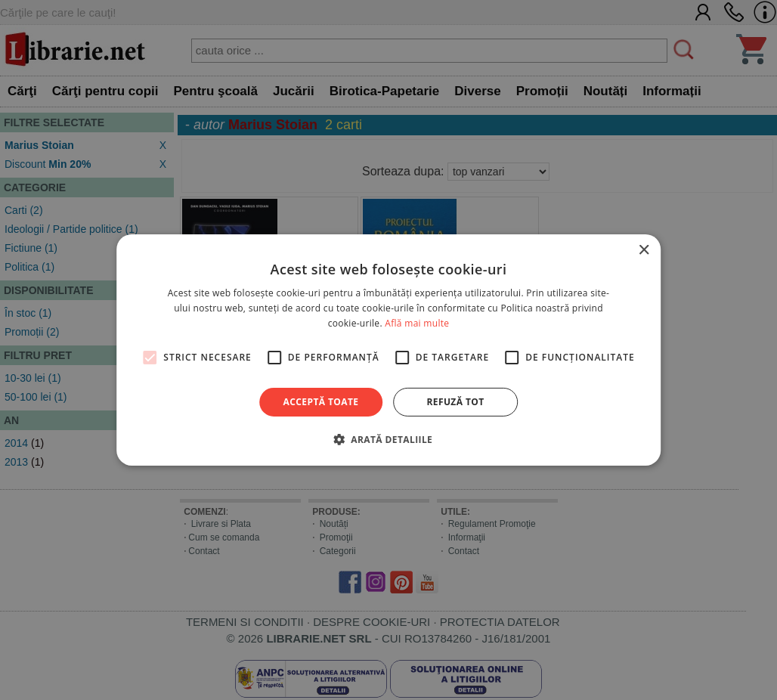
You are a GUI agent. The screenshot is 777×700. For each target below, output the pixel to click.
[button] (388, 439)
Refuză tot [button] (455, 402)
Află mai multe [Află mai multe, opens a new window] (417, 323)
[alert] (388, 350)
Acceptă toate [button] (321, 402)
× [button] (644, 251)
